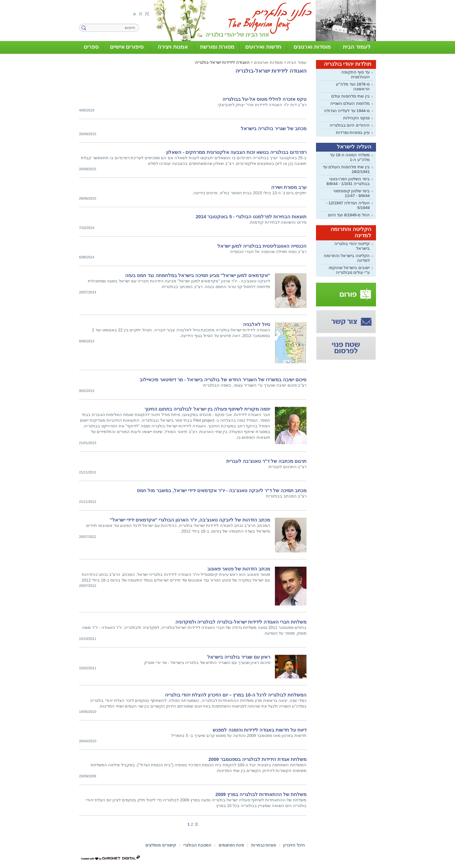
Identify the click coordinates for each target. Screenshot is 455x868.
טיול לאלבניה (257, 324)
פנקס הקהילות (356, 118)
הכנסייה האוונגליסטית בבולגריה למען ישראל (262, 246)
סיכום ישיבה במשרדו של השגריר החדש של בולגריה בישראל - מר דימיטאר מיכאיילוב (223, 380)
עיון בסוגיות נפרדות (353, 133)
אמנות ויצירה (173, 47)
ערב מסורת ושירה (289, 187)
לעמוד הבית (357, 47)
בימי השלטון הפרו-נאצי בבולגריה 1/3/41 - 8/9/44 (348, 181)
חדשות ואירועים (263, 47)
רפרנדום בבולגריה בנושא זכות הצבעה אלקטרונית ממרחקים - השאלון (236, 152)
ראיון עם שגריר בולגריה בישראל (239, 657)
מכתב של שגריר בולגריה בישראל (274, 129)
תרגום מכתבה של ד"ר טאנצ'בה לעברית (266, 461)
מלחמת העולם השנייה (350, 103)
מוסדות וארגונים (312, 47)
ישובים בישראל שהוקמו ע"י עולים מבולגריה (349, 270)
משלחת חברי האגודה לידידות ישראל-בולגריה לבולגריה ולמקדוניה (241, 622)
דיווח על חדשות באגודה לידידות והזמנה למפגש (260, 730)
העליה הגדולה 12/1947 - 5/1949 (348, 205)
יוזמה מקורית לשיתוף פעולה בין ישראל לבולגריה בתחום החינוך (207, 409)
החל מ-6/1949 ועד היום (349, 215)
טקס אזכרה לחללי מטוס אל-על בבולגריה (264, 99)
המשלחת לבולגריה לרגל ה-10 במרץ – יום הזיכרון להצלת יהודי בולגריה (236, 695)
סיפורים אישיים (127, 47)
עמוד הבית (297, 62)
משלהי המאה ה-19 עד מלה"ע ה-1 (350, 157)
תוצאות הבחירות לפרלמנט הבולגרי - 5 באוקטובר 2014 (251, 217)
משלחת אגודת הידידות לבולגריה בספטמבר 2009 (258, 759)
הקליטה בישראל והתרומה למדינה (347, 258)
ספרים (91, 47)
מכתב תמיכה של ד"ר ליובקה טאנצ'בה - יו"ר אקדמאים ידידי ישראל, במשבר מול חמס (222, 491)
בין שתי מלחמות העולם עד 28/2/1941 (346, 169)
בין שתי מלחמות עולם (350, 96)
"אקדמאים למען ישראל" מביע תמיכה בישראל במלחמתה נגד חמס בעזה (198, 275)
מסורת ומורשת (217, 47)
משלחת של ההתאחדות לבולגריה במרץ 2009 (261, 794)
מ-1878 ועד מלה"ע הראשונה (353, 87)
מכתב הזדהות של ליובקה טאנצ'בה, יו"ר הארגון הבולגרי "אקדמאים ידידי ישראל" (190, 520)
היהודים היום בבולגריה (350, 125)
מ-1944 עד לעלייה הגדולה (347, 111)
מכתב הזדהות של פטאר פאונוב (239, 569)
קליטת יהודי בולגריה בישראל (352, 246)
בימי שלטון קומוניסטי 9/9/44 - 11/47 (352, 193)
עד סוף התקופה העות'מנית (355, 75)
